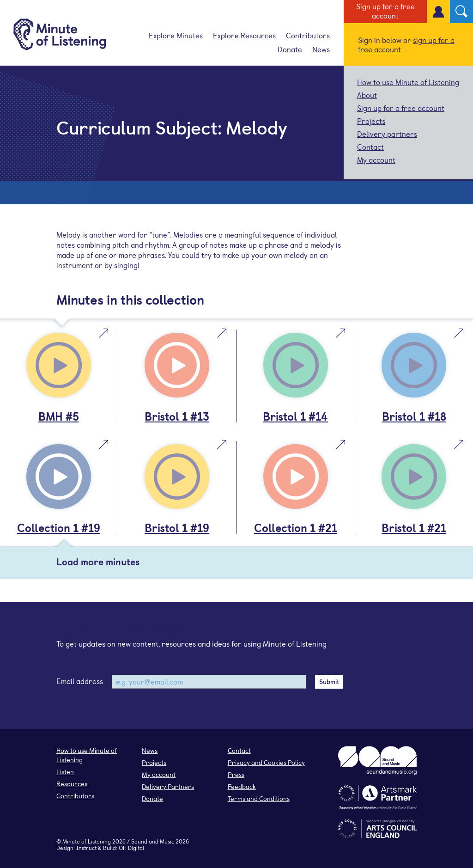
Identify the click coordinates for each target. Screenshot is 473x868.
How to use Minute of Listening (408, 82)
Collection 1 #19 (59, 527)
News (321, 49)
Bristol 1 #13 (177, 416)
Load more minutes (98, 562)
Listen (65, 772)
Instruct (86, 848)
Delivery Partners (168, 786)
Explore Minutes (176, 35)
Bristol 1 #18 (414, 416)
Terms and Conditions (259, 798)
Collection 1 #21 (296, 527)
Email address (80, 681)
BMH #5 (59, 416)
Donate (290, 49)
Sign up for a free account (385, 11)
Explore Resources (244, 35)
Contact (370, 147)
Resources (72, 784)
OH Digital (131, 848)
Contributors (308, 35)
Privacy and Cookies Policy (266, 762)
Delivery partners (387, 134)
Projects (371, 121)
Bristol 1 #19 (177, 527)
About (367, 95)
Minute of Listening (87, 841)
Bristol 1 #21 (414, 527)
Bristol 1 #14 (295, 416)
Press (236, 774)
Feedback (242, 786)
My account (376, 159)
